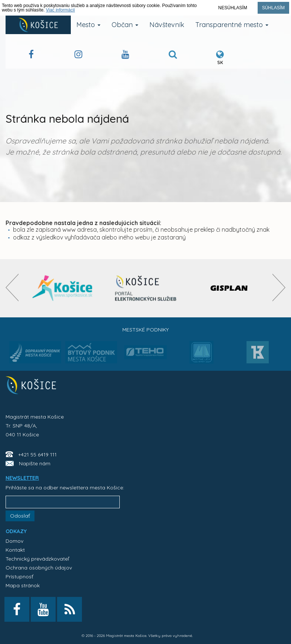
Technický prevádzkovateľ (37, 559)
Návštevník (167, 25)
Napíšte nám (35, 463)
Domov (14, 541)
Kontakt (15, 550)
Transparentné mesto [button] (232, 25)
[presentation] (12, 288)
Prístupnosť (19, 577)
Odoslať (20, 516)
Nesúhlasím (233, 8)
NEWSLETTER (22, 478)
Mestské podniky (145, 330)
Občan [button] (125, 25)
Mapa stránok (23, 585)
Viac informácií (60, 10)
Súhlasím (273, 8)
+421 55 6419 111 (37, 455)
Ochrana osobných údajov (39, 568)
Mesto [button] (88, 25)
